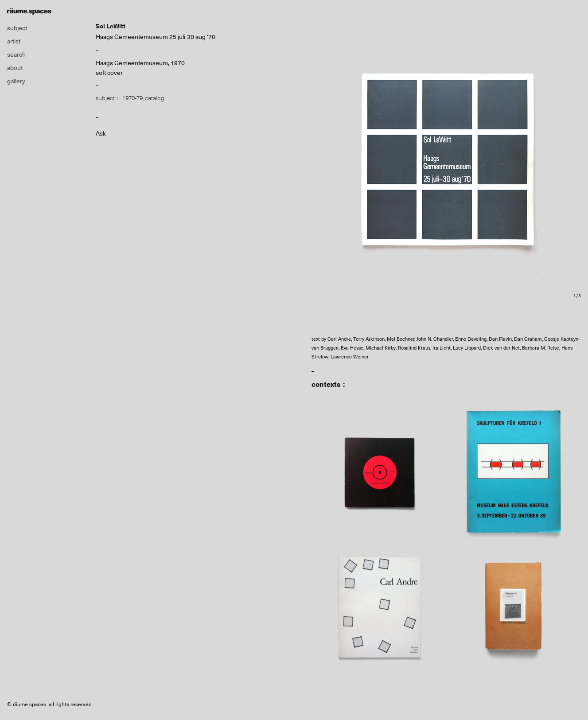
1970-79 (132, 98)
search (16, 54)
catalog (155, 98)
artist (14, 41)
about (15, 68)
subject (17, 28)
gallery (16, 81)
